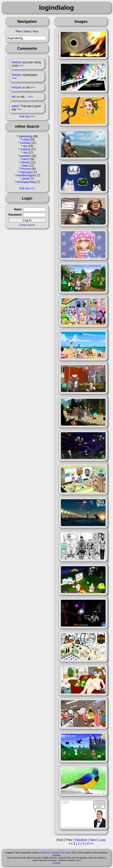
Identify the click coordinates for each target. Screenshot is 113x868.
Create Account (27, 225)
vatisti (15, 106)
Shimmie (45, 853)
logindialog (25, 136)
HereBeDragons (26, 175)
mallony (25, 149)
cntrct (25, 159)
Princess (26, 169)
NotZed (16, 62)
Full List (24, 117)
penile (26, 179)
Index (27, 31)
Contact (56, 863)
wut (25, 146)
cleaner (25, 162)
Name (18, 209)
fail (13, 97)
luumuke (25, 143)
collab (25, 140)
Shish (55, 853)
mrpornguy (26, 172)
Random (81, 840)
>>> (21, 66)
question (25, 156)
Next (35, 31)
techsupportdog (26, 182)
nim (25, 153)
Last (102, 840)
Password (15, 215)
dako (25, 166)
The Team (66, 853)
